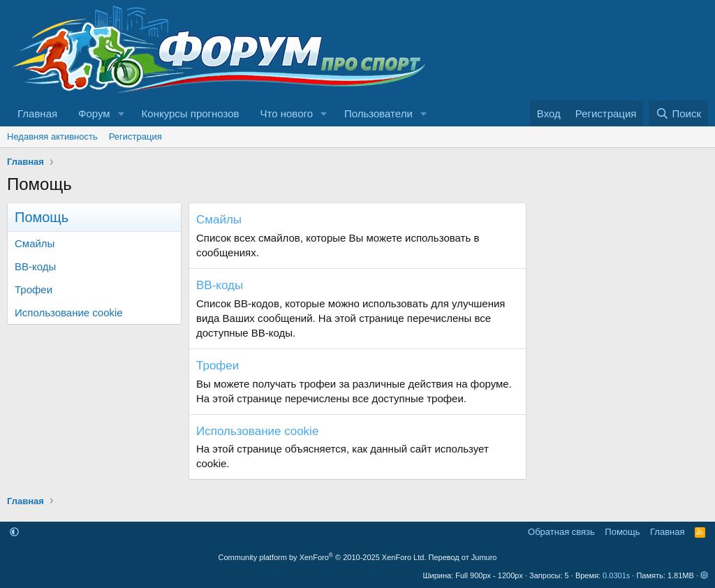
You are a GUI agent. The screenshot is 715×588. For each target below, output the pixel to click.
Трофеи (34, 289)
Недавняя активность (52, 137)
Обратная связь (561, 532)
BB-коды (35, 266)
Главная (37, 113)
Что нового (287, 113)
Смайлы (35, 243)
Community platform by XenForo (323, 557)
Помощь (622, 532)
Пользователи (378, 113)
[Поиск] (678, 113)
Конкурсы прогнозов (191, 113)
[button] (121, 113)
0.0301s (616, 575)
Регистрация (135, 137)
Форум (94, 113)
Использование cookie (69, 313)
